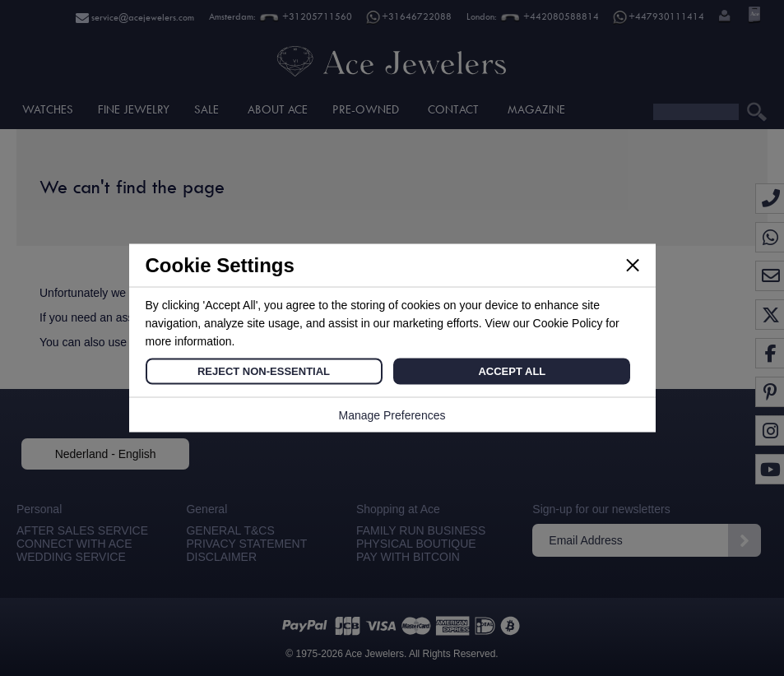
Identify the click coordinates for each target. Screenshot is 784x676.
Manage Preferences (392, 415)
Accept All (512, 371)
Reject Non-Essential (264, 371)
